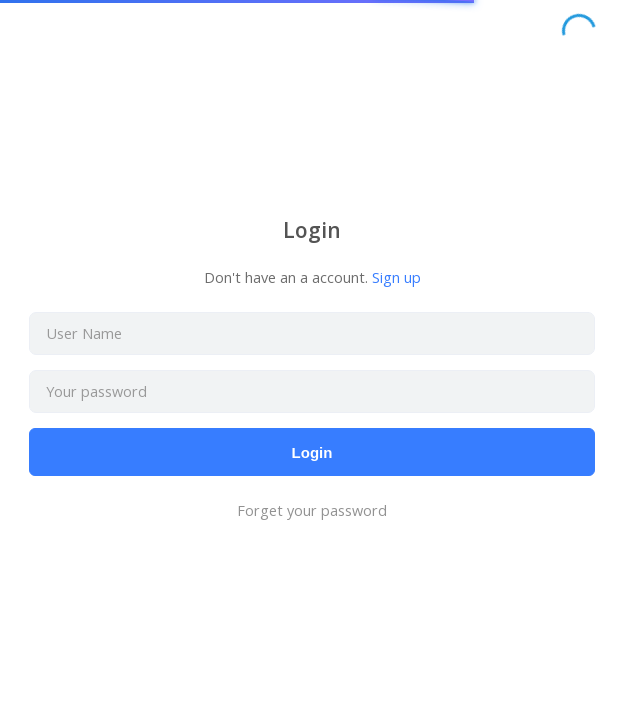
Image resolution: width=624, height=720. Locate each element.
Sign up (396, 277)
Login (312, 452)
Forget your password (312, 510)
